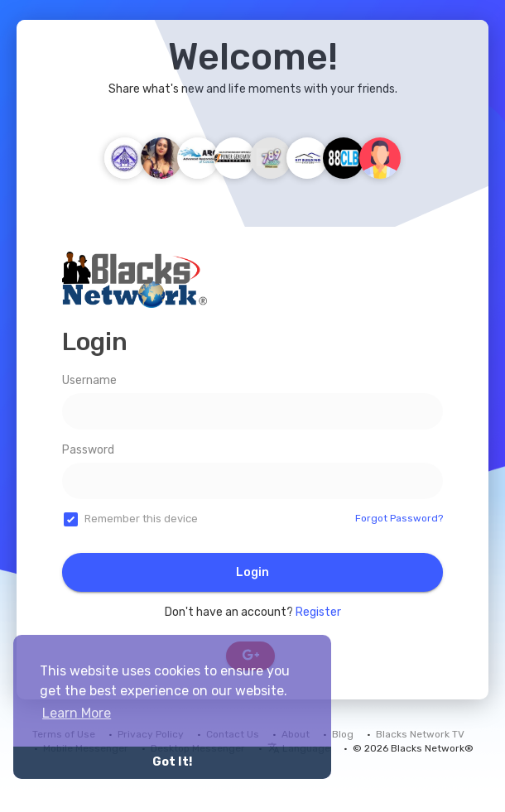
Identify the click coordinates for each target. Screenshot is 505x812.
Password (88, 450)
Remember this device (141, 519)
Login (252, 572)
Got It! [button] (172, 762)
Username (89, 380)
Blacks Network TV (420, 734)
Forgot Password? (399, 518)
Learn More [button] (77, 713)
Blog (343, 734)
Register (318, 612)
